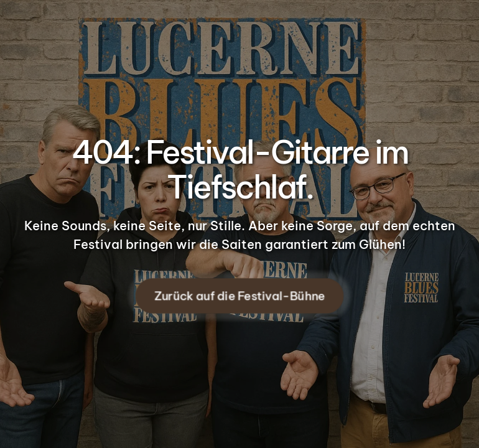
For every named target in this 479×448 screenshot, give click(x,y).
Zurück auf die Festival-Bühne (240, 296)
